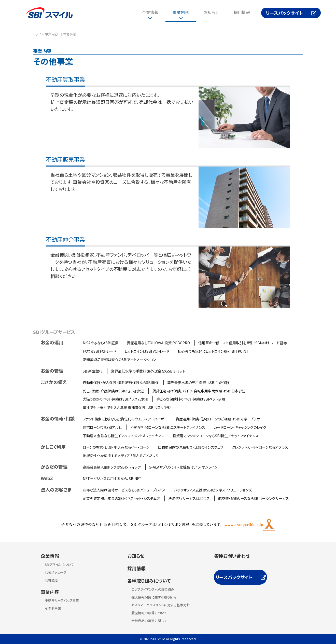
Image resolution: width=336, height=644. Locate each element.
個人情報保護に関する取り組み (154, 597)
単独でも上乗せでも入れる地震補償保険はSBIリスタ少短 (127, 407)
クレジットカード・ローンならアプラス (260, 447)
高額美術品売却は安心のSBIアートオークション (119, 360)
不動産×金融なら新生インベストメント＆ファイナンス (123, 436)
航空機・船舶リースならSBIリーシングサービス (254, 498)
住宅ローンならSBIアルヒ (102, 427)
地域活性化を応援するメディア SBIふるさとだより (121, 456)
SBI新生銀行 (93, 371)
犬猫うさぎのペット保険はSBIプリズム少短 (115, 399)
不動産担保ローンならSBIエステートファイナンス (168, 427)
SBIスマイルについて (59, 564)
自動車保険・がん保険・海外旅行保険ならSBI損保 (121, 382)
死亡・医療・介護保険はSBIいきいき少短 (113, 391)
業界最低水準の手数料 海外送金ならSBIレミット (148, 371)
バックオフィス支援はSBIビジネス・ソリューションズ (213, 490)
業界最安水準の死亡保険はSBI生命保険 (198, 382)
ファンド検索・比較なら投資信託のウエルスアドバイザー (125, 419)
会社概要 (51, 580)
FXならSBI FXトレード (99, 351)
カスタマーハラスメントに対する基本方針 (161, 605)
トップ (37, 34)
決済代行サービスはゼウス (189, 498)
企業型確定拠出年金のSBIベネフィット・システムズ (121, 498)
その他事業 (53, 608)
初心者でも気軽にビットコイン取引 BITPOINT (213, 351)
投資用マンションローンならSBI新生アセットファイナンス (216, 436)
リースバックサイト (284, 13)
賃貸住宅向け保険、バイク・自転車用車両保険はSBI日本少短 (199, 391)
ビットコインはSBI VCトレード (147, 351)
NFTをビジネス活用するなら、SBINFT (112, 478)
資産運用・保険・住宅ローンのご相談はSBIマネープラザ (218, 419)
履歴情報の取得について (149, 613)
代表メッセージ (56, 572)
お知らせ (211, 12)
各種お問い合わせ (232, 556)
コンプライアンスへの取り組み (153, 589)
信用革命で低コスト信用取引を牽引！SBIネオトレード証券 (243, 343)
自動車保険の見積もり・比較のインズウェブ (191, 447)
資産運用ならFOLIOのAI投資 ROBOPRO (158, 343)
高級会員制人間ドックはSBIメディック (112, 467)
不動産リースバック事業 (62, 600)
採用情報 (242, 12)
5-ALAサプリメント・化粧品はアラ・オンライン (183, 467)
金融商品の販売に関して (149, 621)
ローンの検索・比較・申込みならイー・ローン (116, 447)
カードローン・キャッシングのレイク (240, 427)
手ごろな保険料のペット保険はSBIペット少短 (191, 399)
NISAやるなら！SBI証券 (101, 343)
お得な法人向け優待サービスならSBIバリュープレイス (124, 490)
